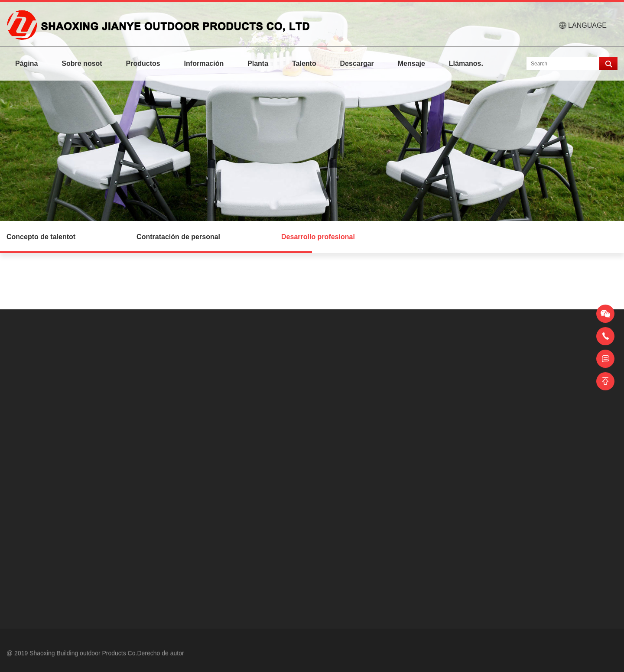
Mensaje (411, 63)
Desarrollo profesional (318, 237)
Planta (258, 63)
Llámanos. (466, 63)
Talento (304, 63)
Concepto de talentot (41, 237)
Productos (143, 63)
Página (26, 63)
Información (204, 63)
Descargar (357, 63)
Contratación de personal (178, 237)
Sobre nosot (82, 63)
